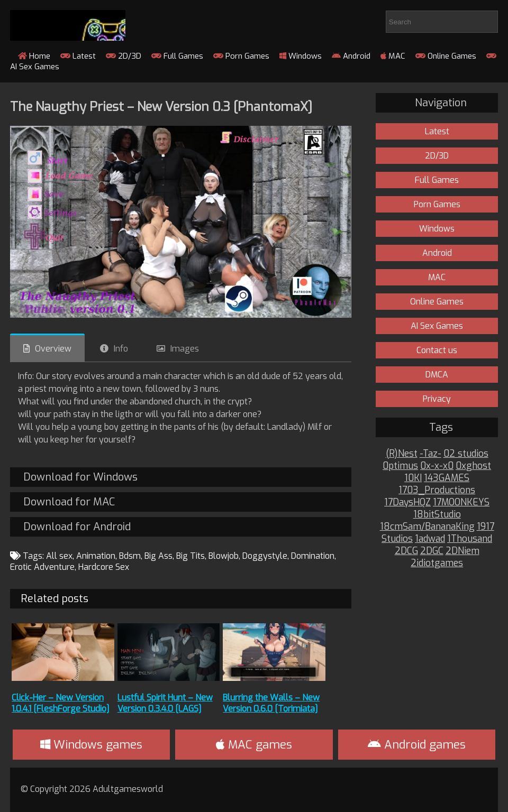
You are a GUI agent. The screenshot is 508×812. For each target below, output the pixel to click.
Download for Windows (80, 477)
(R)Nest (402, 454)
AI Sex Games (437, 326)
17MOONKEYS (461, 502)
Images (185, 349)
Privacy (437, 399)
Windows (301, 56)
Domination (313, 556)
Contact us (437, 350)
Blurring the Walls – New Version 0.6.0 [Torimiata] (271, 703)
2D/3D (124, 56)
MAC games (254, 745)
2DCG (406, 551)
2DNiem (462, 551)
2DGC (432, 551)
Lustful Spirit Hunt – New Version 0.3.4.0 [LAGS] (165, 703)
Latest (78, 56)
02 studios (466, 454)
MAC (393, 56)
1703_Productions (437, 490)
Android (351, 56)
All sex (59, 556)
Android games (417, 745)
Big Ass (158, 556)
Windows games (91, 745)
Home (34, 56)
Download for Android (77, 527)
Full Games (177, 56)
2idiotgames (437, 563)
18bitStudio (437, 515)
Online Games (446, 56)
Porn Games (241, 56)
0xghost (473, 466)
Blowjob (224, 556)
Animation (96, 556)
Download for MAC (69, 502)
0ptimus (400, 466)
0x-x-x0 (437, 466)
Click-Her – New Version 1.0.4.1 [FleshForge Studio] (61, 703)
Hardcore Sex (104, 567)
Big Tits (190, 556)
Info (121, 349)
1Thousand (470, 539)
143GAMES (447, 478)
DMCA (437, 375)
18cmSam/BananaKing (427, 527)
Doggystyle (265, 556)
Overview (53, 349)
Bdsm (130, 556)
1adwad (430, 539)
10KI (413, 478)
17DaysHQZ (407, 502)
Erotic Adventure (42, 567)
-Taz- (430, 454)
